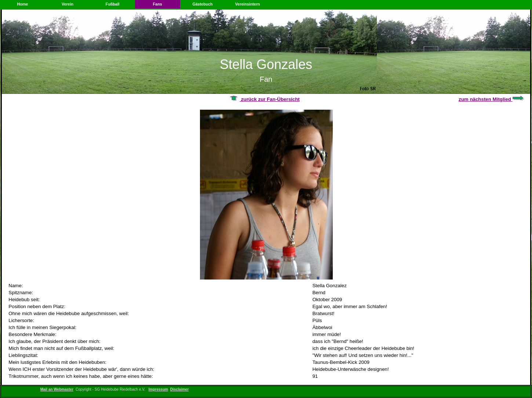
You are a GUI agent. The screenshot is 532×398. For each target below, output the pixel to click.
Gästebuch (202, 4)
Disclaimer (180, 389)
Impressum (158, 389)
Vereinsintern (248, 4)
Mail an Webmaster (57, 389)
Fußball (113, 4)
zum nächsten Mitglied (491, 99)
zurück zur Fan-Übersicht (264, 99)
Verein (68, 4)
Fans (158, 4)
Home (23, 4)
